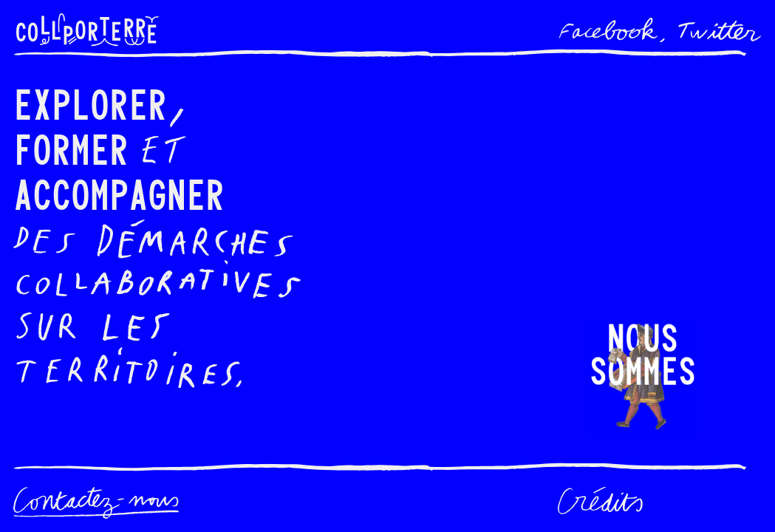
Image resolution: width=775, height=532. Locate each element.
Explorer (90, 102)
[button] (643, 379)
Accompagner (119, 192)
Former (71, 147)
